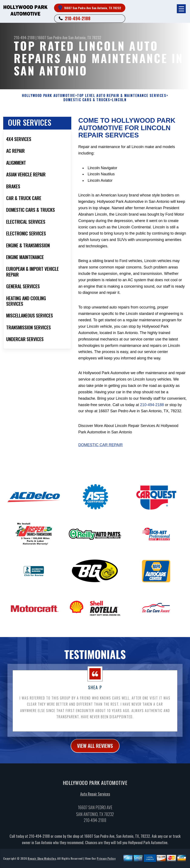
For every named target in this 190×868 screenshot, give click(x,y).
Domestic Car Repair (101, 445)
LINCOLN (119, 100)
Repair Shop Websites (42, 861)
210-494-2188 (78, 18)
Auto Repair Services (95, 796)
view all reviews (95, 748)
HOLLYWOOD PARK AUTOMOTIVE (49, 96)
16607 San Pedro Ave (52, 37)
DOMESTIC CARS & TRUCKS (87, 100)
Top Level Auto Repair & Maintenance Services (122, 96)
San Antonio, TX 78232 (85, 37)
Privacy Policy (106, 861)
